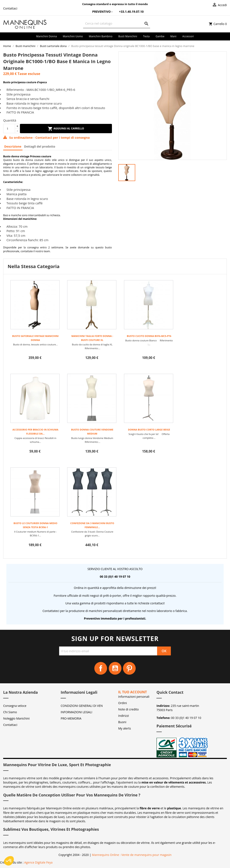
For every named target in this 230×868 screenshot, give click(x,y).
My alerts (125, 728)
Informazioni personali (134, 697)
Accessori (188, 36)
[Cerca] (117, 23)
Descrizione (13, 146)
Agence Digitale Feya (38, 862)
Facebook (101, 668)
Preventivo (99, 12)
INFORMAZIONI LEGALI (76, 712)
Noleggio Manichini (16, 718)
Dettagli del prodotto (40, 146)
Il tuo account (133, 692)
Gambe (160, 36)
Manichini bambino (101, 36)
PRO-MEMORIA (71, 718)
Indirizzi (124, 716)
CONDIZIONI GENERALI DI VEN (82, 706)
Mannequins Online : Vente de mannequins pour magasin (132, 855)
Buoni (122, 722)
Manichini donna (47, 36)
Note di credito (129, 709)
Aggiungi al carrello (66, 129)
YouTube (115, 668)
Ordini (123, 703)
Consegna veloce (15, 706)
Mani (174, 36)
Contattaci (10, 8)
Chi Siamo (10, 712)
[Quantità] (9, 129)
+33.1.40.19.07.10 (128, 12)
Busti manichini (128, 36)
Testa (146, 36)
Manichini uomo (73, 36)
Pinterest (129, 668)
